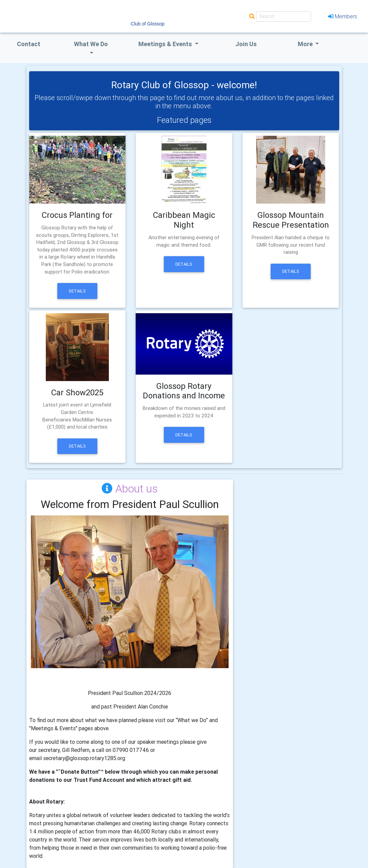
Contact (29, 44)
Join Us (246, 44)
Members (343, 16)
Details (77, 291)
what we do (91, 44)
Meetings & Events (166, 44)
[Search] (284, 16)
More (306, 44)
